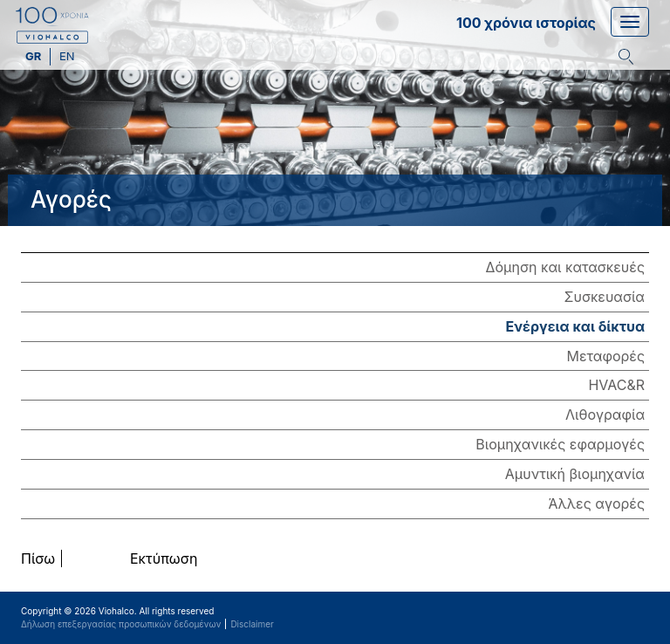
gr (34, 56)
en (67, 56)
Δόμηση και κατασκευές (565, 267)
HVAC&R (616, 385)
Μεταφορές (606, 356)
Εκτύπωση (164, 558)
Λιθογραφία (605, 414)
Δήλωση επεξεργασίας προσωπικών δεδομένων (121, 624)
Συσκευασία (604, 297)
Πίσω (38, 558)
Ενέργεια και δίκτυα (575, 326)
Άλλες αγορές (597, 504)
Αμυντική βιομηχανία (575, 474)
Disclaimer (252, 624)
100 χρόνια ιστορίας (526, 23)
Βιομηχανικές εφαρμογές (560, 444)
